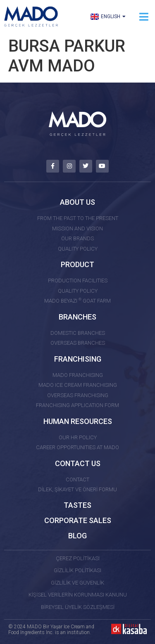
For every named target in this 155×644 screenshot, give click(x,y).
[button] (144, 17)
